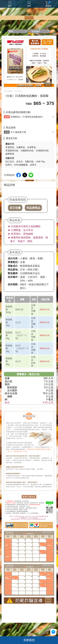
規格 (7, 132)
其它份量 (15, 208)
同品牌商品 (33, 208)
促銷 (7, 117)
